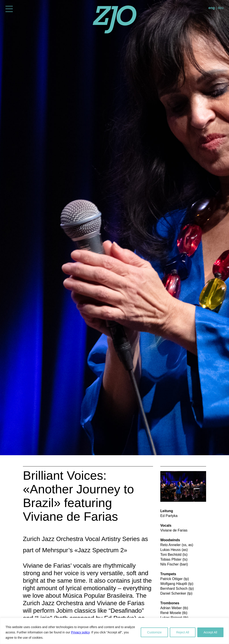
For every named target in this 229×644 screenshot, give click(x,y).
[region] (114, 631)
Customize (154, 632)
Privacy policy (80, 632)
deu (221, 8)
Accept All (210, 632)
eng (212, 8)
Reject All (183, 632)
